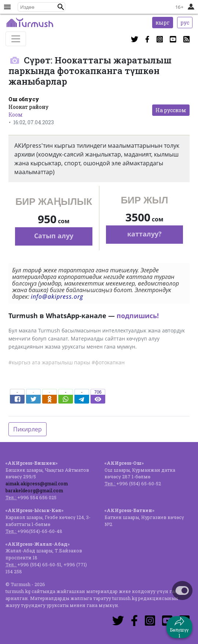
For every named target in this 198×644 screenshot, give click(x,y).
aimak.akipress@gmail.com (37, 483)
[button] (61, 7)
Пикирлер (27, 429)
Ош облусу (24, 99)
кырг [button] (163, 23)
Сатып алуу (54, 236)
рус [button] (185, 23)
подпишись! (138, 316)
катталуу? (144, 234)
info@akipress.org (57, 297)
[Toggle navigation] (16, 39)
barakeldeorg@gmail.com (34, 490)
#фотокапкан (108, 362)
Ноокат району (28, 107)
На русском (171, 110)
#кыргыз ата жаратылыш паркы (49, 362)
